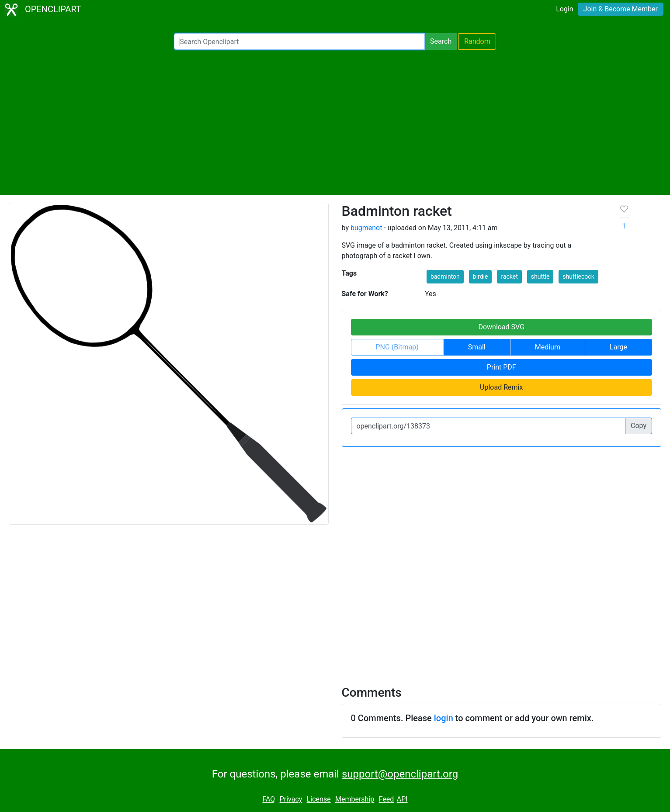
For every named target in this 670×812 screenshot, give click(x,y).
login (444, 718)
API (402, 800)
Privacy (291, 800)
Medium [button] (548, 347)
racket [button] (509, 276)
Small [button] (477, 347)
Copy (639, 426)
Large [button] (618, 347)
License (319, 800)
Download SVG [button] (501, 327)
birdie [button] (481, 276)
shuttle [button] (540, 276)
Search (441, 41)
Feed (387, 800)
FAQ (269, 800)
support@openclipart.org (400, 774)
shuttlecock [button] (578, 276)
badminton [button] (445, 276)
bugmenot (366, 228)
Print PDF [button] (502, 367)
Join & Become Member (621, 9)
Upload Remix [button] (501, 387)
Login (564, 9)
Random (477, 41)
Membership (355, 800)
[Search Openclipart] (299, 41)
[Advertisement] (335, 122)
